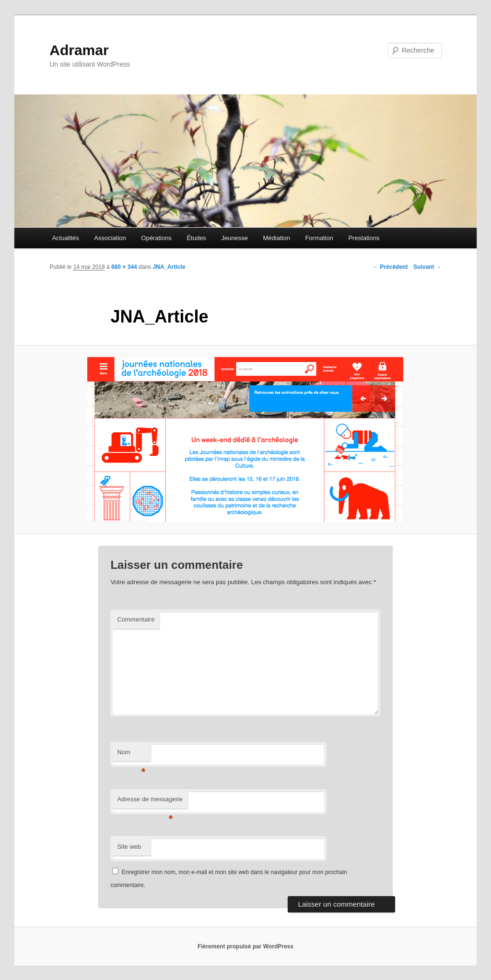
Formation (319, 238)
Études (196, 238)
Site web (129, 847)
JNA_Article (169, 267)
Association (110, 238)
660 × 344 (124, 267)
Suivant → (427, 267)
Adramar (79, 50)
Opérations (156, 238)
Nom (131, 755)
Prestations (364, 238)
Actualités (65, 238)
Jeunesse (234, 238)
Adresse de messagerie (150, 802)
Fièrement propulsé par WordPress (245, 946)
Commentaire (136, 619)
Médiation (277, 238)
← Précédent (390, 267)
